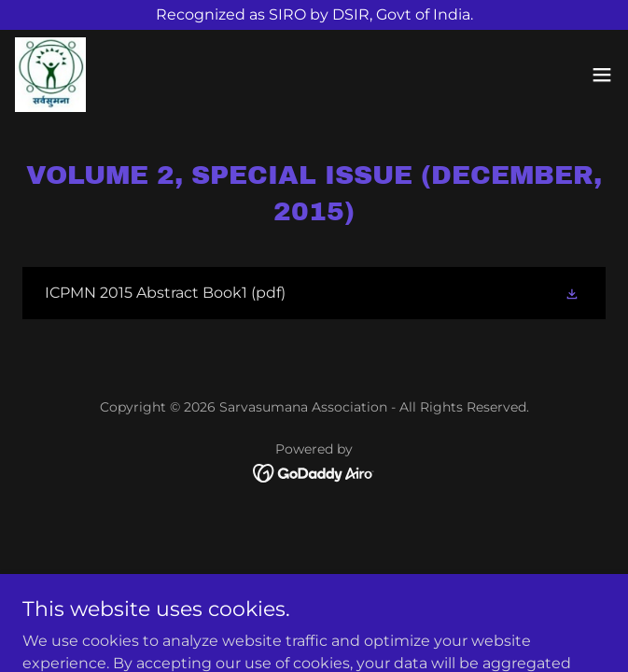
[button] (602, 75)
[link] (50, 75)
